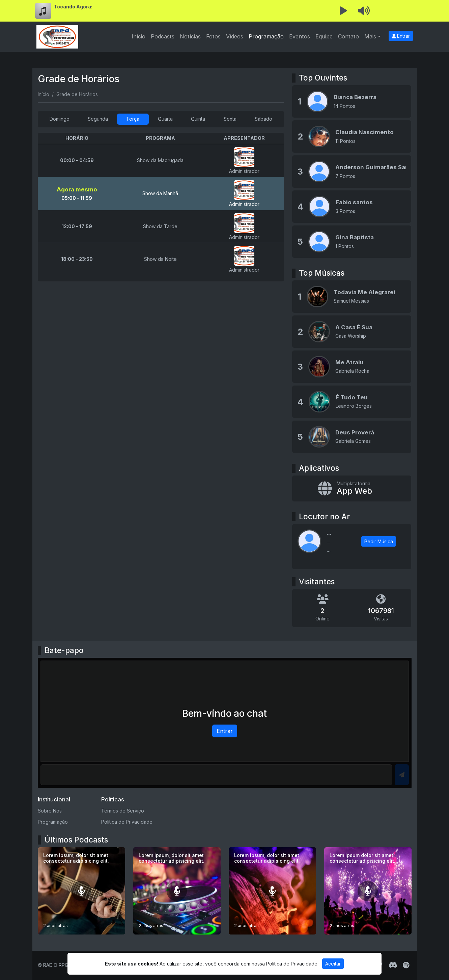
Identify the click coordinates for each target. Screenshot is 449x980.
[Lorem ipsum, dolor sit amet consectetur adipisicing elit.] (81, 891)
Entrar (401, 36)
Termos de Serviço (123, 811)
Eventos (300, 36)
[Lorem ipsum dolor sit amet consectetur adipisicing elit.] (368, 891)
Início (138, 36)
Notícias (190, 36)
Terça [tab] (133, 119)
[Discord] (393, 965)
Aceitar (333, 964)
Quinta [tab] (198, 119)
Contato (348, 36)
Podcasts (163, 36)
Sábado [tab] (263, 119)
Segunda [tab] (98, 119)
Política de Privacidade (127, 822)
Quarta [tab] (165, 119)
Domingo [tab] (60, 119)
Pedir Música (379, 541)
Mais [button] (370, 36)
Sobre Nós (50, 811)
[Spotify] (406, 965)
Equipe (324, 36)
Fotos (213, 36)
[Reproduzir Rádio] (343, 11)
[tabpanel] (161, 207)
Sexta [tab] (230, 119)
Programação (266, 36)
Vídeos (235, 36)
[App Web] (352, 489)
